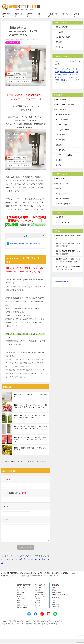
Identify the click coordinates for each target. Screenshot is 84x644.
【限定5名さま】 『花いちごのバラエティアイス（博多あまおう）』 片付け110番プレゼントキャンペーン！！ (30, 411)
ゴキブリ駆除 (60, 145)
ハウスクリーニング (65, 66)
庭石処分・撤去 (61, 104)
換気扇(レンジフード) (68, 77)
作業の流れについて (62, 189)
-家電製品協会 (55, 610)
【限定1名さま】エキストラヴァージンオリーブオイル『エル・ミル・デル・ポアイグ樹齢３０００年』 (30, 433)
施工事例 (41, 20)
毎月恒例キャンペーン (13, 48)
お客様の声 (30, 20)
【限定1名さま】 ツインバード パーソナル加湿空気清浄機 (31, 400)
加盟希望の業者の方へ (62, 287)
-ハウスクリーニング (40, 601)
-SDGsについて (55, 608)
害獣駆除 (59, 150)
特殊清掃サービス (62, 52)
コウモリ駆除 (60, 155)
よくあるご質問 (61, 199)
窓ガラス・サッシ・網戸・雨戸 (68, 82)
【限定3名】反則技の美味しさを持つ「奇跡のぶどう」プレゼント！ (30, 454)
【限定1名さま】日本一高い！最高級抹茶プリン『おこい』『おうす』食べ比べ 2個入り (30, 422)
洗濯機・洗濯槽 (60, 85)
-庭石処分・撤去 (39, 599)
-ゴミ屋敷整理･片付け (40, 597)
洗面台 (65, 80)
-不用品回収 (38, 593)
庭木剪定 (59, 170)
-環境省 (54, 606)
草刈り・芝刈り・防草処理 (65, 110)
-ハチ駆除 (37, 606)
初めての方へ (6, 20)
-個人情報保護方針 (56, 597)
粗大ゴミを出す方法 (62, 227)
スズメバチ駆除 (63, 125)
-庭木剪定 (37, 610)
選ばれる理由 (18, 20)
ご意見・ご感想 (53, 20)
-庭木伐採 (37, 608)
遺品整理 (59, 47)
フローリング (59, 74)
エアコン (68, 74)
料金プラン (65, 20)
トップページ (20, 593)
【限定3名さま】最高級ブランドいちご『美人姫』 (39, 467)
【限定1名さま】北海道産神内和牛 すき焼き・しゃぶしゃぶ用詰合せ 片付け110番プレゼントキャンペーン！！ (30, 444)
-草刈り (37, 612)
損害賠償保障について (23, 610)
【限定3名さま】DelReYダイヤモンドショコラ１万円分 (15, 467)
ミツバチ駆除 (62, 130)
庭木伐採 (59, 165)
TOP (39, 578)
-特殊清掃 (37, 604)
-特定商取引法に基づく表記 (58, 599)
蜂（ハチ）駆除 (61, 115)
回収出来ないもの (64, 209)
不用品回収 (59, 37)
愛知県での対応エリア (63, 184)
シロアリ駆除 (60, 140)
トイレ (71, 80)
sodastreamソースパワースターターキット (25, 249)
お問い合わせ (77, 20)
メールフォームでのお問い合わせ (64, 13)
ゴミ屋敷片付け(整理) (63, 42)
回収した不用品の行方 (63, 204)
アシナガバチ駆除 (64, 120)
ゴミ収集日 (59, 222)
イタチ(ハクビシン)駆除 (64, 160)
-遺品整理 (37, 595)
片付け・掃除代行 (62, 32)
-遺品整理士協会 (56, 612)
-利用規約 (54, 595)
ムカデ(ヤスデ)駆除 (62, 135)
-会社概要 (54, 593)
